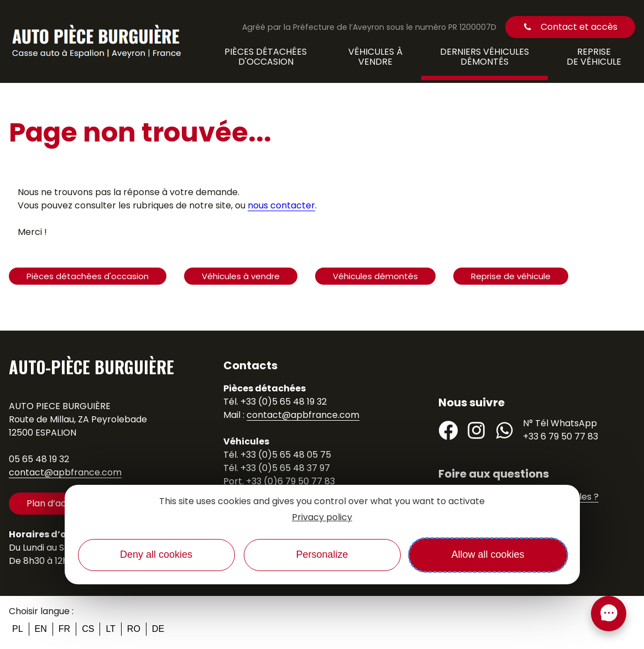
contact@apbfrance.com (65, 472)
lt (110, 629)
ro (134, 629)
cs (88, 629)
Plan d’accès (54, 503)
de (158, 629)
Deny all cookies (156, 554)
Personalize (322, 554)
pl (18, 629)
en (41, 629)
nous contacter (281, 205)
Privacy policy (322, 517)
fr (64, 629)
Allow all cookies (488, 554)
